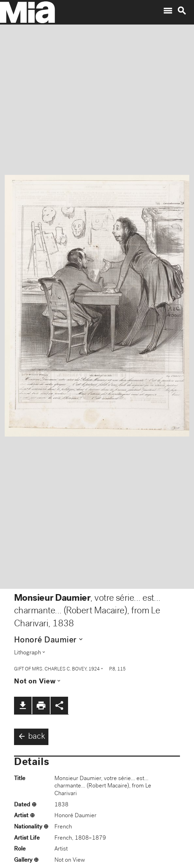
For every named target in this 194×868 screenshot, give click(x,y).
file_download (23, 705)
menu (168, 11)
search (182, 11)
